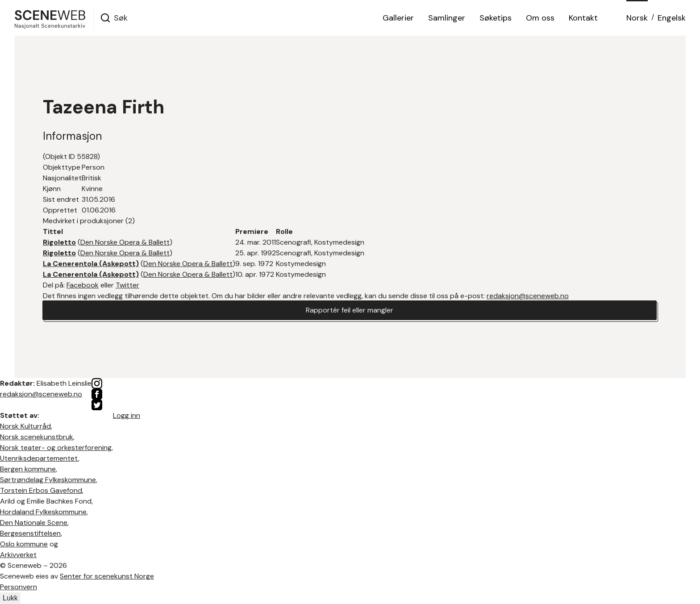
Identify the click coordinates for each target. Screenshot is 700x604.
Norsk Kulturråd (25, 426)
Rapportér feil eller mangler (350, 310)
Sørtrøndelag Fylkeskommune (48, 480)
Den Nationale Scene (34, 523)
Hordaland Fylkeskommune (43, 512)
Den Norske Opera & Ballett (125, 242)
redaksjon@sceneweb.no (528, 296)
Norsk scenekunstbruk (37, 437)
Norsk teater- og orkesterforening (56, 448)
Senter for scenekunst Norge (107, 576)
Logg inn (127, 415)
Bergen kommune (28, 469)
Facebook (83, 285)
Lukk (10, 598)
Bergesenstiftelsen (30, 533)
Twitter (127, 285)
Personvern (19, 587)
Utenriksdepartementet (39, 458)
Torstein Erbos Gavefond (41, 490)
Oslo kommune (24, 544)
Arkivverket (18, 555)
